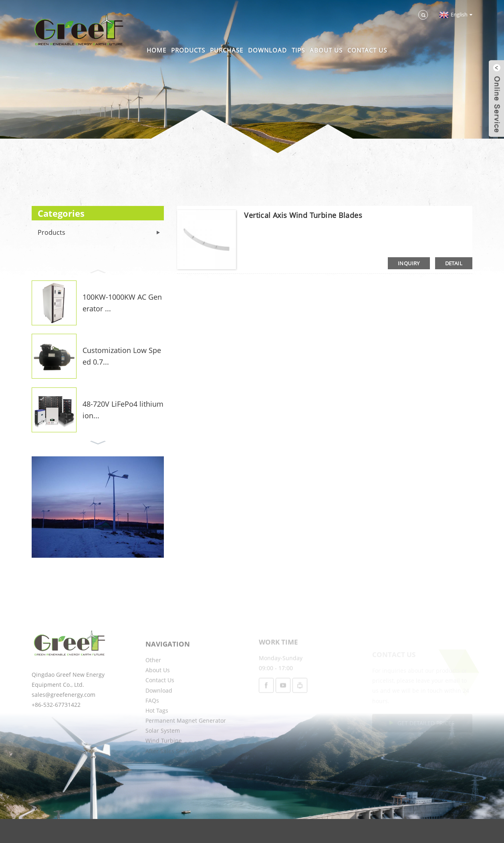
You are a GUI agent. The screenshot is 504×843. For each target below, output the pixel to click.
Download (267, 50)
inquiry (409, 263)
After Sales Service (170, 772)
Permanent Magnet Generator (186, 741)
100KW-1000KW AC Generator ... (122, 303)
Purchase (227, 50)
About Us (326, 50)
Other (153, 681)
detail (454, 263)
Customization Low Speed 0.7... (122, 356)
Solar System (163, 751)
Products (188, 50)
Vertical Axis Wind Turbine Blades (303, 215)
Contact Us (367, 50)
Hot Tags (157, 731)
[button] (98, 270)
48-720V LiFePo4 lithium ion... (123, 410)
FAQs (152, 721)
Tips (298, 50)
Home (156, 50)
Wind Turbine (164, 762)
